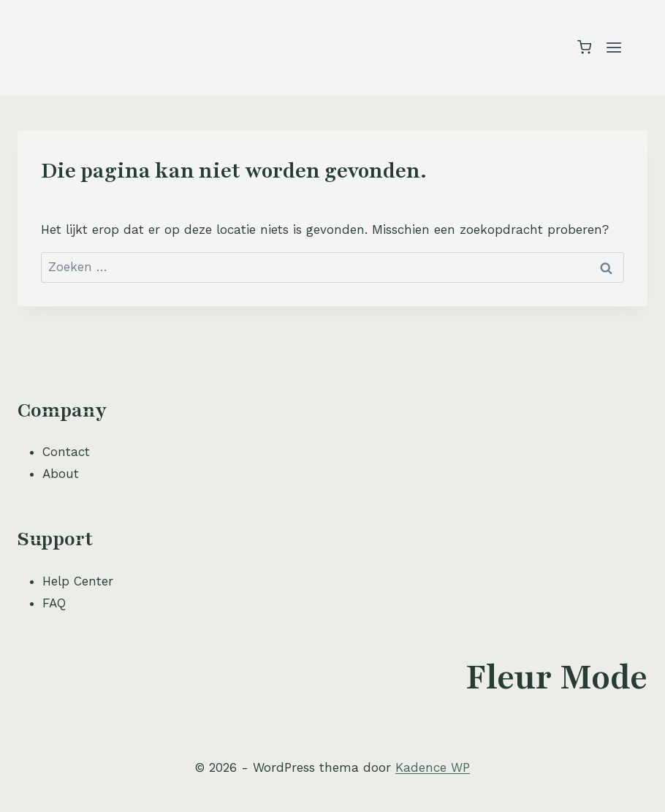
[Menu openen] (613, 47)
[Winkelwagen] (584, 47)
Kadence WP (433, 767)
